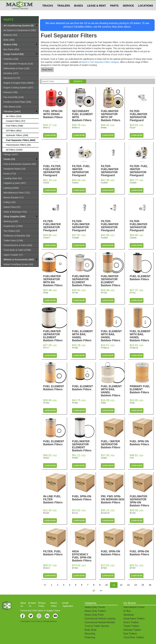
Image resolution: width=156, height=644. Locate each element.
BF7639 (75, 568)
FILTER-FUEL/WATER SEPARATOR (142, 116)
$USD (116, 3)
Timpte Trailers (131, 626)
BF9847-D (76, 128)
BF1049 (46, 513)
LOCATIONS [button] (146, 12)
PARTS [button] (114, 12)
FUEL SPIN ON (142, 443)
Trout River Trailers (134, 637)
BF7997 (133, 568)
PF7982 (75, 403)
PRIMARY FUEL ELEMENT (142, 389)
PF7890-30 (134, 348)
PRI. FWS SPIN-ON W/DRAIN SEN (113, 499)
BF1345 (133, 513)
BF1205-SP (105, 513)
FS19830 (104, 238)
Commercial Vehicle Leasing (100, 619)
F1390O (104, 458)
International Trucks (134, 607)
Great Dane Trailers (134, 619)
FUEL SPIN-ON (84, 498)
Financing (90, 637)
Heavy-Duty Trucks (95, 607)
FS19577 (47, 238)
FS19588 (76, 238)
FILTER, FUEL (55, 553)
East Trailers (130, 634)
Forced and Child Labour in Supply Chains (40, 611)
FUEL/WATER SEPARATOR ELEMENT (84, 281)
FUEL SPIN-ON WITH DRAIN (55, 114)
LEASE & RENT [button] (97, 12)
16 (150, 585)
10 (106, 585)
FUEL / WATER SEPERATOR (113, 444)
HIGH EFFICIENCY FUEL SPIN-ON (84, 556)
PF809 (103, 403)
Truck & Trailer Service (97, 626)
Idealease (129, 615)
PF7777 (46, 348)
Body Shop (90, 630)
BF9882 (104, 128)
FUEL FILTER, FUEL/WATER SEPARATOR (55, 171)
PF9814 (46, 458)
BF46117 (47, 568)
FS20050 (133, 238)
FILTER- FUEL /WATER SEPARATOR (84, 171)
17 (94, 591)
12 (121, 585)
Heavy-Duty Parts (94, 615)
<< (45, 585)
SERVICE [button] (128, 12)
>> (101, 591)
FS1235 (46, 183)
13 (128, 585)
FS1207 (133, 128)
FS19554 (104, 183)
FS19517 (76, 183)
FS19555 (133, 183)
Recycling (90, 634)
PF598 (46, 293)
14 (136, 585)
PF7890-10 (105, 348)
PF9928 (75, 458)
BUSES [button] (79, 12)
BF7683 (104, 568)
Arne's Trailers (131, 622)
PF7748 (75, 293)
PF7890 (75, 348)
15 (143, 585)
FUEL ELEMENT (142, 278)
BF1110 (75, 513)
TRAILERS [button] (64, 12)
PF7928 (46, 403)
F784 (132, 458)
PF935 (132, 403)
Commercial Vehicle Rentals (100, 622)
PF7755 (104, 293)
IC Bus (127, 611)
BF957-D (46, 128)
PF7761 (133, 293)
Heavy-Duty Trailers (95, 611)
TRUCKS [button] (48, 12)
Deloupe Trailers (132, 630)
